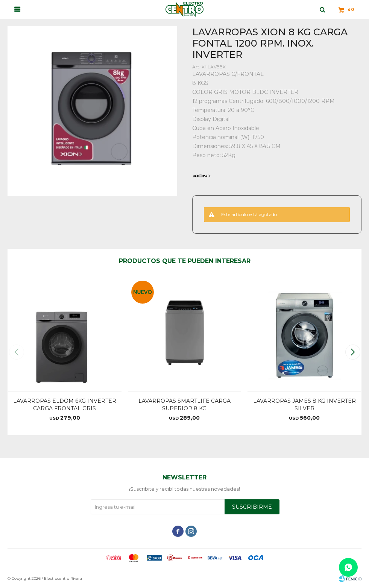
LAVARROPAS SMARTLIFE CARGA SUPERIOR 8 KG (184, 405)
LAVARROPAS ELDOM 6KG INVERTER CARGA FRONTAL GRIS (65, 405)
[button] (353, 352)
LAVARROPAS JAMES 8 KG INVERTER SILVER (304, 405)
